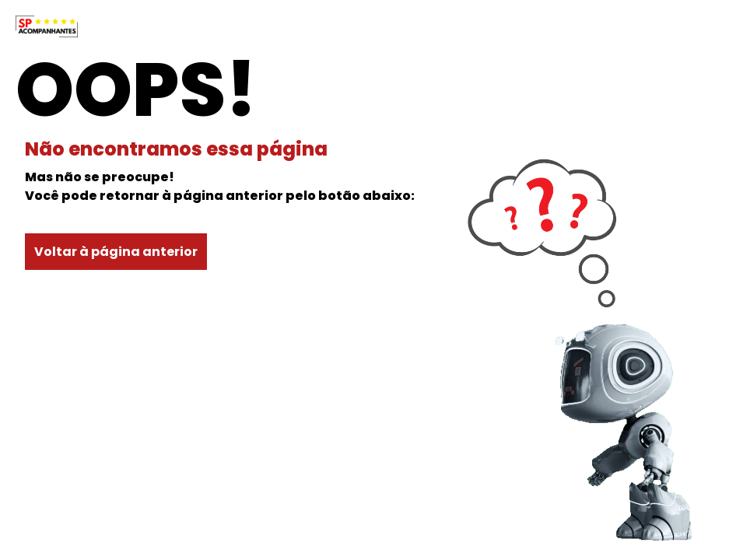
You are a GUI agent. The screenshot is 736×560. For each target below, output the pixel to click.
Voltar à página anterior (116, 252)
